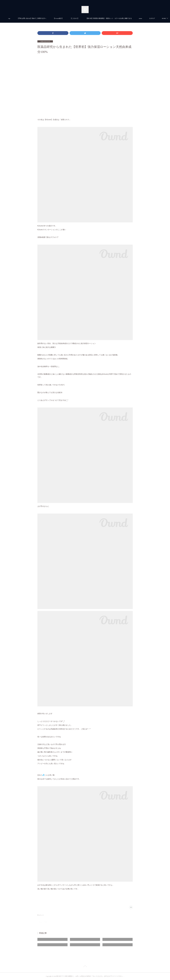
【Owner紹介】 (67, 18)
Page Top (85, 967)
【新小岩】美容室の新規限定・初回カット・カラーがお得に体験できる (117, 18)
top (18, 18)
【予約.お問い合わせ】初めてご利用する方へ (40, 18)
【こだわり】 (83, 18)
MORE (149, 18)
